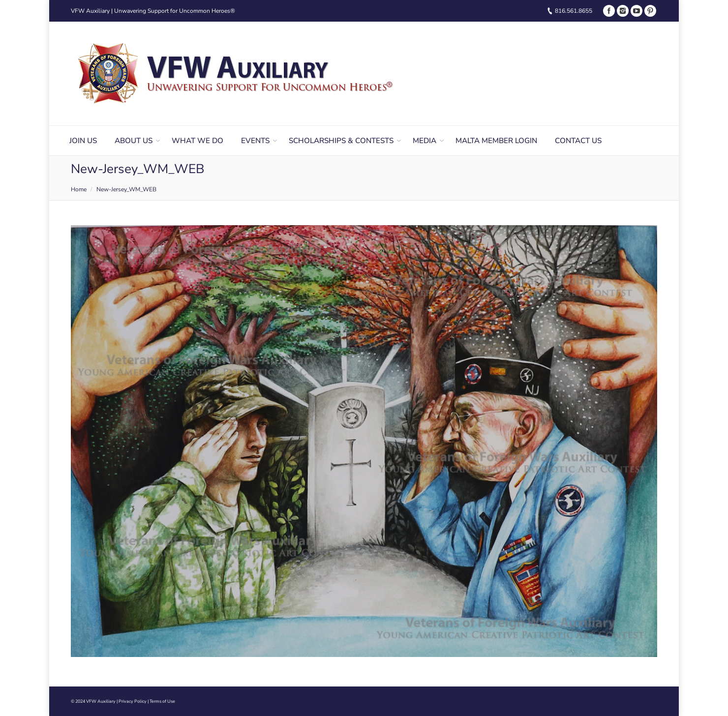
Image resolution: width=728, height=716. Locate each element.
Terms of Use (162, 701)
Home (79, 189)
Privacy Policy (133, 701)
